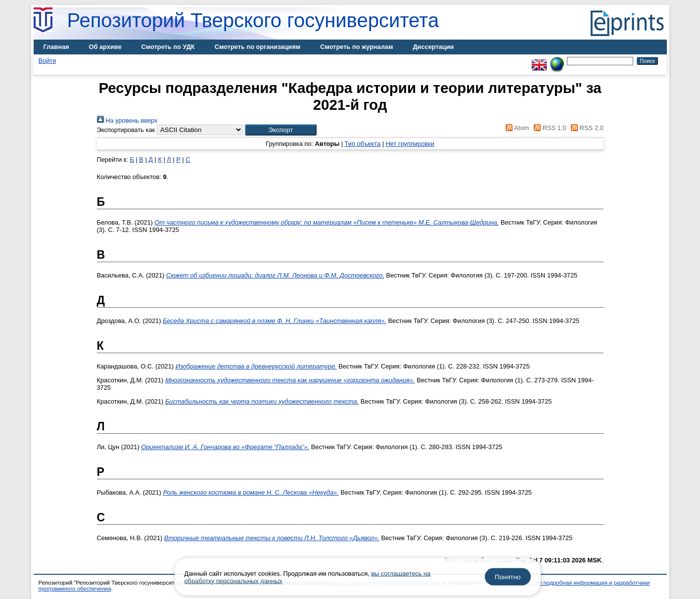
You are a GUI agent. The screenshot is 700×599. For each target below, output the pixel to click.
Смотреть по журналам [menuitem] (356, 47)
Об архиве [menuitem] (105, 47)
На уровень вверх (127, 120)
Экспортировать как (126, 130)
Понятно (508, 577)
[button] (281, 130)
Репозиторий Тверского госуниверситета (253, 20)
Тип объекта (363, 144)
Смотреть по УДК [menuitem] (168, 47)
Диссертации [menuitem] (433, 47)
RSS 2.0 (586, 128)
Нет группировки (410, 144)
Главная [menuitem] (56, 47)
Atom (516, 128)
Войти (47, 61)
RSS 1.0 (549, 128)
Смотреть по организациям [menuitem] (258, 47)
